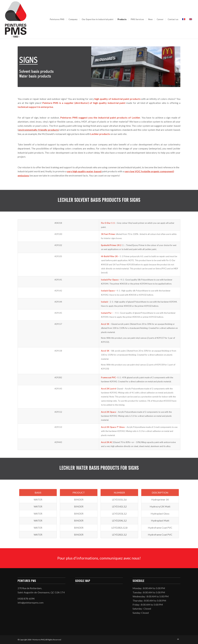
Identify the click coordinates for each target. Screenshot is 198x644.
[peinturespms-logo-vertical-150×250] (16, 19)
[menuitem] (57, 19)
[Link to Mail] (178, 639)
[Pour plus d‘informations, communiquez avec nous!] (99, 558)
